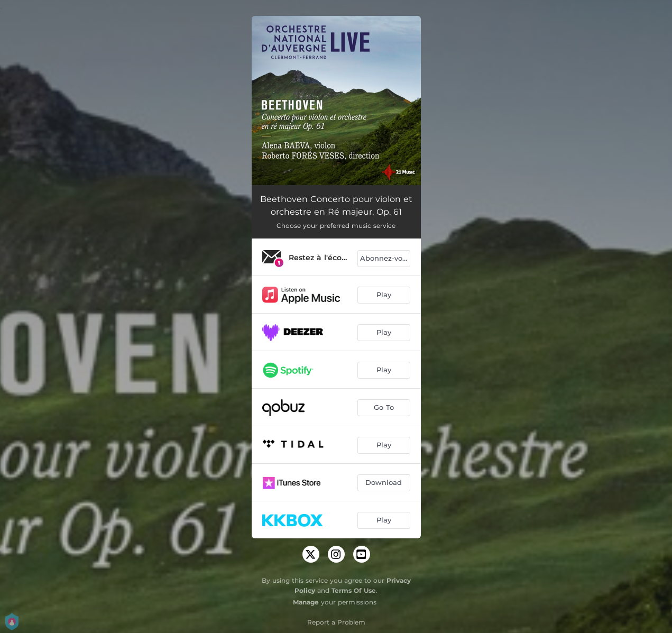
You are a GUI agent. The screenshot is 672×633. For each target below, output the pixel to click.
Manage (306, 602)
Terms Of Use (354, 590)
